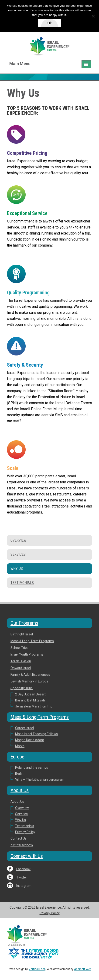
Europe (17, 757)
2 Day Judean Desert (30, 694)
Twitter (22, 877)
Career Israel (24, 728)
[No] (93, 16)
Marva (20, 746)
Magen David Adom (30, 740)
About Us (20, 790)
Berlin (19, 774)
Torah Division (21, 661)
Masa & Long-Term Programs (32, 641)
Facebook (23, 869)
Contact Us (19, 838)
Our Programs (24, 623)
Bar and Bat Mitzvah (30, 700)
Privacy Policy (25, 832)
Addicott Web (83, 969)
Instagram (24, 886)
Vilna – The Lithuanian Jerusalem (40, 780)
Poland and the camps (32, 768)
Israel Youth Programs (27, 654)
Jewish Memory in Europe (29, 681)
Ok (50, 23)
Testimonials (22, 583)
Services (18, 554)
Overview (18, 540)
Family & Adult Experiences (30, 675)
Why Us (17, 569)
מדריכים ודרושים (22, 845)
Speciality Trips (22, 688)
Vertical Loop (37, 969)
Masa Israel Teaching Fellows (36, 734)
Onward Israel (21, 668)
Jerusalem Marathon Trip (34, 706)
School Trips (19, 648)
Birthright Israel (22, 634)
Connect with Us (27, 856)
